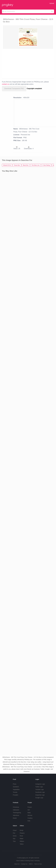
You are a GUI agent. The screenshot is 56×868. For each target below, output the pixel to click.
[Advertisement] (27, 63)
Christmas (16, 807)
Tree (14, 841)
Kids (29, 821)
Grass (15, 836)
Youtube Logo (40, 789)
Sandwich (16, 787)
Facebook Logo (40, 792)
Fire (14, 833)
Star (14, 839)
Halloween (16, 810)
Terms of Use (38, 864)
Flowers (22, 833)
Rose (21, 836)
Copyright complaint (34, 89)
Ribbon (22, 841)
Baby (29, 813)
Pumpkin (15, 795)
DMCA (31, 864)
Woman (30, 815)
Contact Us (24, 864)
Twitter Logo (39, 787)
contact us (6, 84)
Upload (52, 3)
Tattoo (22, 844)
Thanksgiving (17, 813)
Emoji (21, 830)
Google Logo (39, 798)
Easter (15, 818)
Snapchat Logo (40, 795)
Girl (29, 810)
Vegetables (16, 789)
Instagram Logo (40, 784)
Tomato (15, 792)
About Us (17, 864)
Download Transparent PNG (14, 89)
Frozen (30, 807)
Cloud (15, 830)
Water (22, 839)
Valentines (16, 815)
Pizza (15, 784)
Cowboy (30, 818)
